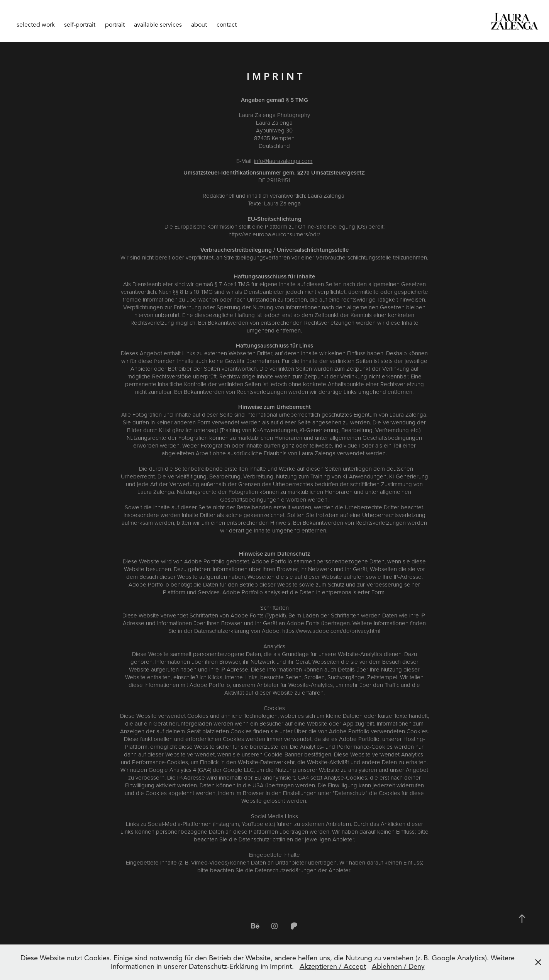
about (199, 25)
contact (227, 25)
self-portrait (80, 25)
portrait (115, 25)
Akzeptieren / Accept (333, 966)
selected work (36, 25)
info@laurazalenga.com (283, 161)
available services (158, 25)
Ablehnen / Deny (398, 966)
